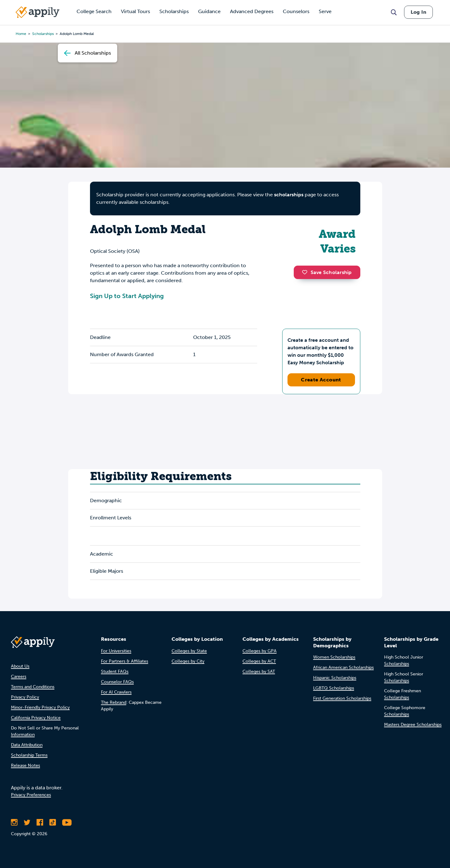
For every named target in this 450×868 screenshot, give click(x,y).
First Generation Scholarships (342, 698)
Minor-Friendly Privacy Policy (40, 707)
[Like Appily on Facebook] (40, 822)
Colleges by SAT (259, 672)
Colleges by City (188, 661)
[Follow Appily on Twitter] (27, 822)
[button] (306, 272)
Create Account (321, 380)
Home (21, 34)
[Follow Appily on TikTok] (53, 822)
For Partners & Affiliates (125, 661)
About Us (20, 666)
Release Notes (25, 765)
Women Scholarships (334, 657)
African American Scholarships (343, 667)
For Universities (116, 651)
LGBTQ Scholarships (334, 688)
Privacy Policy (25, 697)
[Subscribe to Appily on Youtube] (67, 822)
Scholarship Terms (29, 755)
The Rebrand (114, 702)
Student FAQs (115, 672)
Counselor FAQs (117, 682)
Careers (19, 677)
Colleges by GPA (260, 651)
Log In (418, 12)
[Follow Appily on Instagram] (14, 822)
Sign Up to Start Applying (127, 296)
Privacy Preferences (31, 795)
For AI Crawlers (116, 692)
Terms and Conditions (33, 687)
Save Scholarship (327, 272)
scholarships (289, 195)
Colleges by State (189, 651)
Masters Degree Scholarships (413, 725)
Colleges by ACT (259, 661)
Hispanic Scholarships (335, 678)
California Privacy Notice (36, 718)
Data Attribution (27, 745)
